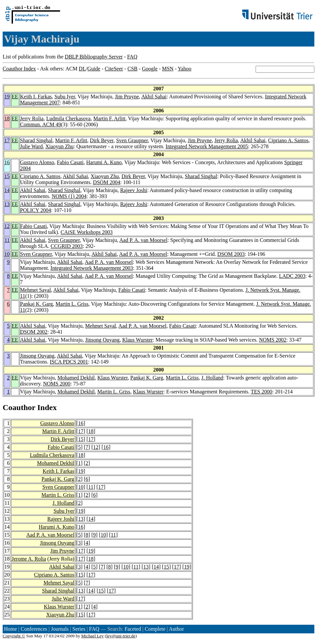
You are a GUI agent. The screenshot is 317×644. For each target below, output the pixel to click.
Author (176, 629)
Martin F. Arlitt (109, 118)
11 (7, 240)
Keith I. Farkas (36, 97)
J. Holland (212, 378)
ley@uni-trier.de (121, 636)
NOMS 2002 (273, 340)
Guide (94, 69)
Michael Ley (93, 636)
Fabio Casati (70, 162)
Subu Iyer (65, 97)
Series (79, 629)
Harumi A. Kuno (104, 162)
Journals (60, 629)
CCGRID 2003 (67, 246)
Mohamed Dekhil (76, 378)
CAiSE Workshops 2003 (86, 232)
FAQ (132, 57)
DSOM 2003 (231, 254)
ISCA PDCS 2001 (69, 362)
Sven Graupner (132, 140)
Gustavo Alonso (37, 162)
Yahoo (184, 69)
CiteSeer (114, 69)
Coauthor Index (19, 69)
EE (15, 97)
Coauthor (19, 407)
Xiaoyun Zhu (60, 146)
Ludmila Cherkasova (68, 118)
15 (7, 176)
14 (7, 190)
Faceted (133, 629)
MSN (168, 69)
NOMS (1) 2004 (69, 196)
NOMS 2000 (57, 384)
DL (82, 69)
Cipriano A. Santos (288, 140)
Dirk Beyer (102, 140)
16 (7, 162)
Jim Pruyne (127, 97)
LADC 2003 (292, 276)
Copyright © (14, 636)
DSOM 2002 (34, 332)
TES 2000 (262, 392)
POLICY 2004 (36, 210)
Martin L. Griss (72, 304)
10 (7, 254)
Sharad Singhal (36, 140)
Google (150, 69)
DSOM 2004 (107, 182)
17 (7, 140)
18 (7, 118)
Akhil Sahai (154, 97)
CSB (132, 69)
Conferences (34, 629)
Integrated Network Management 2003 (92, 268)
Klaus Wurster (137, 340)
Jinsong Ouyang (103, 340)
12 (7, 226)
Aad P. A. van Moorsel (144, 240)
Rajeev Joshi (134, 190)
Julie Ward (32, 146)
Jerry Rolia (32, 118)
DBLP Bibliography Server (94, 57)
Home (10, 629)
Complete (155, 629)
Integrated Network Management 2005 (207, 146)
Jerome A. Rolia (29, 559)
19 (7, 97)
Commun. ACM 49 (41, 124)
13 (7, 204)
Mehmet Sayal (36, 290)
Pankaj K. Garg (37, 304)
